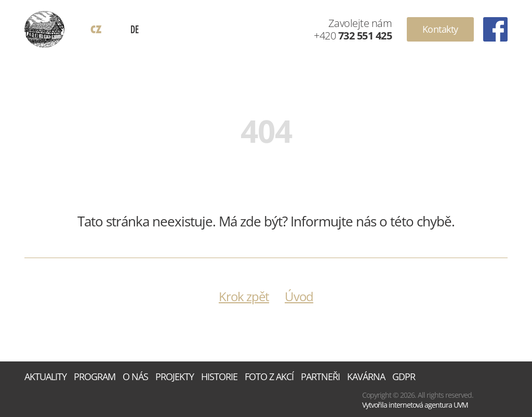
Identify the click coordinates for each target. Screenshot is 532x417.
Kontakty (440, 29)
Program (95, 377)
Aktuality (45, 377)
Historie (219, 377)
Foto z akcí (269, 377)
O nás (135, 377)
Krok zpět (244, 296)
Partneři (320, 377)
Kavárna (366, 377)
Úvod (299, 296)
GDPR (404, 377)
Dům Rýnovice (44, 29)
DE (135, 29)
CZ (96, 29)
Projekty (175, 377)
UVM (461, 405)
